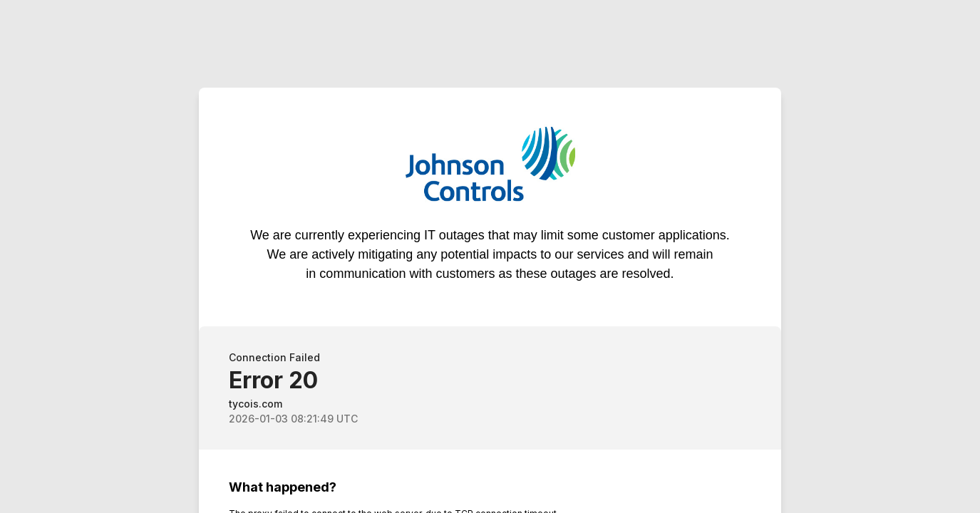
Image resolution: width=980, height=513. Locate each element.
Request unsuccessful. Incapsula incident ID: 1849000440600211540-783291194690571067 (490, 256)
